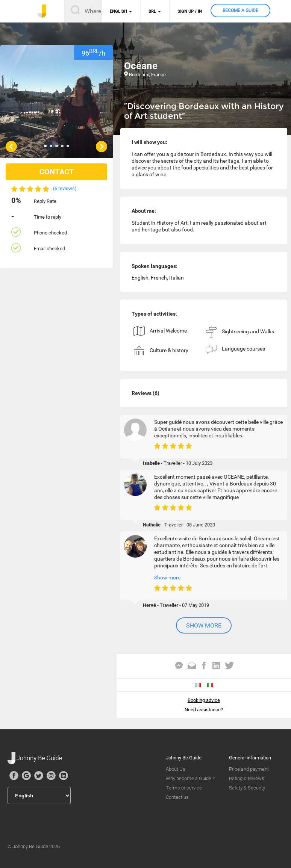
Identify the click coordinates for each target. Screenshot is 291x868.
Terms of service (184, 788)
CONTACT (57, 172)
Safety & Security (247, 788)
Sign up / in (190, 11)
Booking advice (204, 700)
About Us (176, 769)
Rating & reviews (247, 778)
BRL (152, 11)
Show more (167, 578)
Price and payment (249, 769)
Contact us (177, 797)
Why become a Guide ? (190, 778)
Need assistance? (204, 710)
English (118, 11)
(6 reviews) (65, 188)
